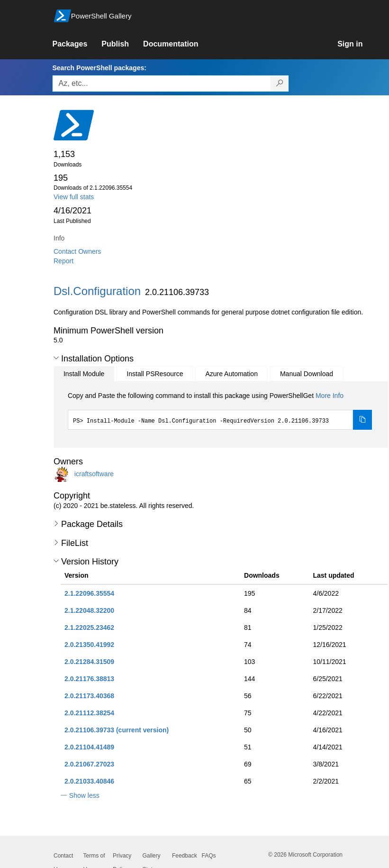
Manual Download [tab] (307, 374)
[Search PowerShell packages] (280, 83)
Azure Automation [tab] (231, 374)
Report (63, 261)
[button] (56, 358)
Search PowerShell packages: (99, 68)
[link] (77, 44)
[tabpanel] (220, 410)
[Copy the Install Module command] (362, 420)
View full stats (74, 197)
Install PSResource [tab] (155, 374)
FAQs (209, 856)
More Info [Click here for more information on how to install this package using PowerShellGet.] (330, 396)
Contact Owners (77, 251)
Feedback (185, 856)
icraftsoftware (94, 474)
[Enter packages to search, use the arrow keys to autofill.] (162, 83)
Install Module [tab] (84, 374)
